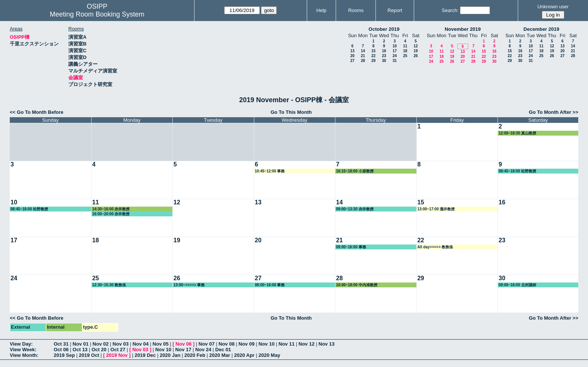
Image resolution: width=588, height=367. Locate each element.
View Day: (21, 344)
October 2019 (384, 29)
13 (352, 51)
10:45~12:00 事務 (270, 171)
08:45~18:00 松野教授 (517, 171)
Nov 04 (141, 344)
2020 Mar (220, 355)
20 (352, 56)
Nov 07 (207, 344)
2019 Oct (89, 355)
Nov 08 (227, 344)
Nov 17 (183, 350)
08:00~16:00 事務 (270, 285)
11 (405, 46)
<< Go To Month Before (37, 112)
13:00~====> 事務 (189, 285)
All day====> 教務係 (435, 247)
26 (415, 56)
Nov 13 (326, 344)
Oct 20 (99, 350)
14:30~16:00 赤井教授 (111, 209)
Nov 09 (247, 344)
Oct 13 (80, 350)
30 (384, 61)
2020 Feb (195, 355)
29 (373, 61)
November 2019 (463, 29)
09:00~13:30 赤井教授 (355, 209)
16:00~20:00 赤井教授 (111, 214)
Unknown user (553, 7)
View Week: (23, 350)
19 (415, 51)
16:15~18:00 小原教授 (355, 171)
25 (405, 56)
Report (395, 10)
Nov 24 (203, 350)
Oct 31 (61, 344)
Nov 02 (101, 344)
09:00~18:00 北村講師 (517, 285)
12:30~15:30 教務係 (109, 285)
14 (363, 51)
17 (394, 51)
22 (373, 56)
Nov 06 (184, 344)
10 (394, 46)
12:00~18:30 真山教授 (517, 133)
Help (322, 10)
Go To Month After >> (554, 112)
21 (363, 56)
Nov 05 (161, 344)
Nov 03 (121, 344)
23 (384, 56)
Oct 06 (61, 350)
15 (373, 51)
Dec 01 (223, 350)
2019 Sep (64, 355)
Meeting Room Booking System (97, 14)
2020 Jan (170, 355)
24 (394, 56)
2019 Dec (145, 355)
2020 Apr (244, 355)
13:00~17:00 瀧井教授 (436, 209)
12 (415, 46)
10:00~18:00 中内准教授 (357, 285)
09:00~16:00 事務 (351, 247)
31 (394, 61)
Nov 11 (287, 344)
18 (405, 51)
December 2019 (541, 29)
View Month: (24, 355)
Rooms (356, 10)
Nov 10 (267, 344)
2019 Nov (117, 355)
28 (363, 61)
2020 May (270, 355)
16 (384, 51)
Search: (450, 10)
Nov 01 (81, 344)
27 (352, 61)
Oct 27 (118, 350)
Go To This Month (291, 112)
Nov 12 (307, 344)
